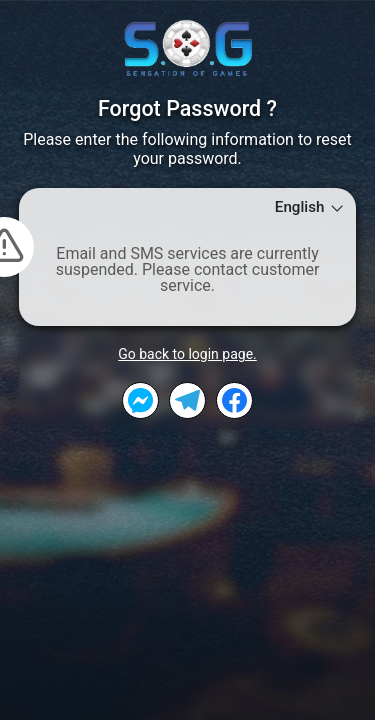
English (310, 207)
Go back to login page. (187, 354)
